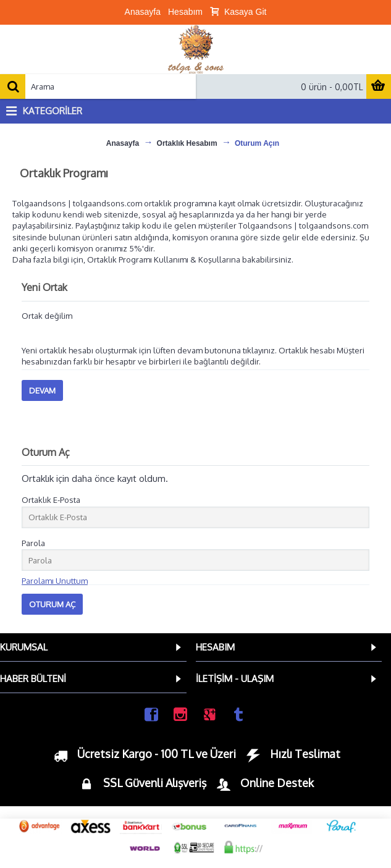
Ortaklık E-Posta (51, 500)
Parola (33, 543)
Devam (42, 390)
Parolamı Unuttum (55, 581)
